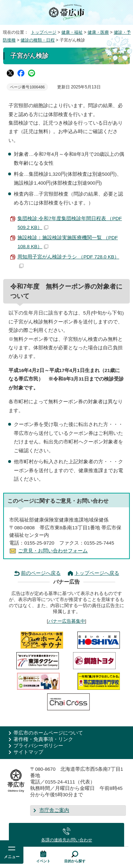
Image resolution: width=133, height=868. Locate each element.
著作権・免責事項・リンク (43, 739)
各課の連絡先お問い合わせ (67, 840)
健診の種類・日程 (38, 40)
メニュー (12, 857)
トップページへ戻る (97, 573)
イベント (43, 861)
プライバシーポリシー (38, 746)
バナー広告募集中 (67, 621)
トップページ (44, 32)
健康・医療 (98, 32)
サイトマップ (28, 752)
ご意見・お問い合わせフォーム (53, 551)
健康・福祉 (72, 32)
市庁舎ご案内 (54, 810)
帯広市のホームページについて (48, 733)
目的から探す (75, 861)
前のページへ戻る (41, 573)
